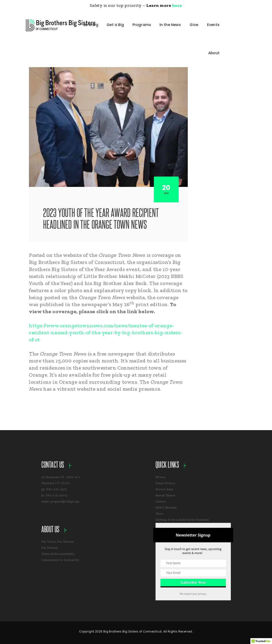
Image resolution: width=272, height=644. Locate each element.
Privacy (161, 477)
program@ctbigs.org (65, 501)
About (214, 53)
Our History (50, 548)
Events (213, 25)
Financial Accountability (58, 554)
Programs (142, 25)
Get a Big (115, 25)
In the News (170, 25)
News (160, 514)
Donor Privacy (165, 483)
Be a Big (91, 25)
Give (194, 25)
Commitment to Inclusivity (60, 560)
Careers (161, 501)
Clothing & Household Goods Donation (182, 520)
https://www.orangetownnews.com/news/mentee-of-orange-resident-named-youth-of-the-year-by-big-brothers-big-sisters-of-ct (106, 333)
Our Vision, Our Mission (58, 542)
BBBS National (166, 507)
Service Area (164, 489)
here (177, 5)
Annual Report (166, 495)
